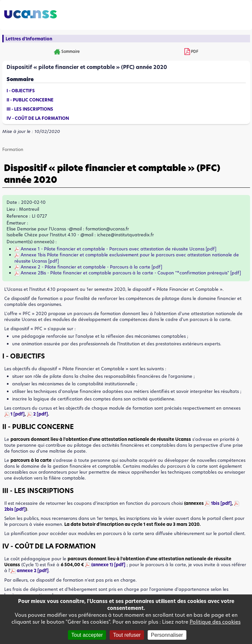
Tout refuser (127, 635)
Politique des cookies (215, 622)
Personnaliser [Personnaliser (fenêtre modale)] (167, 635)
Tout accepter (87, 635)
